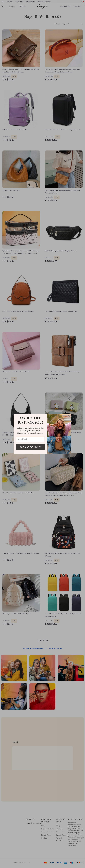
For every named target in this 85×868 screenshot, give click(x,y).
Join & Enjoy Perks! (30, 447)
